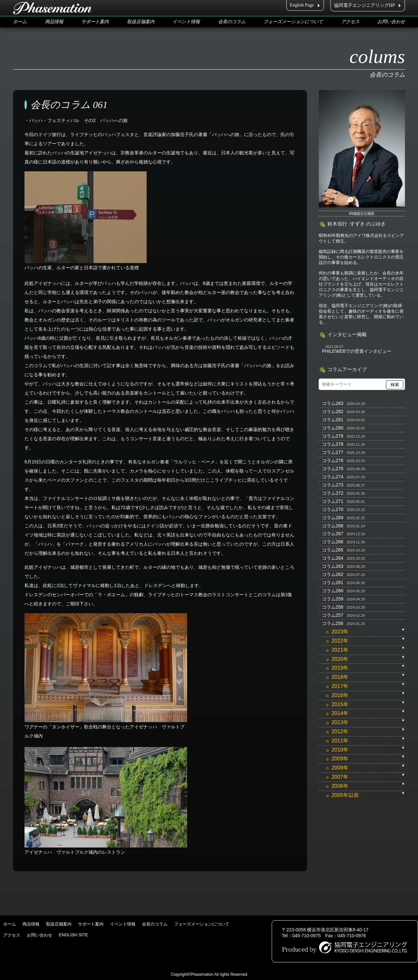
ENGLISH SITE (73, 935)
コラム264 (333, 558)
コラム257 (333, 615)
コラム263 (333, 566)
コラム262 (333, 574)
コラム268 (333, 526)
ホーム (20, 22)
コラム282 (333, 412)
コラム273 (333, 485)
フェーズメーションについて (293, 22)
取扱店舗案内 (141, 22)
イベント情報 (186, 22)
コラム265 (333, 550)
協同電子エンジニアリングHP (364, 5)
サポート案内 (95, 22)
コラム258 (333, 607)
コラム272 (333, 493)
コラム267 (333, 534)
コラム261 (333, 583)
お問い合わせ (391, 22)
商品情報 (54, 22)
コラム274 (333, 477)
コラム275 (333, 469)
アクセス (350, 22)
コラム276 (333, 460)
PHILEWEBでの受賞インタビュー (357, 351)
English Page (302, 5)
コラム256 (333, 623)
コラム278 (333, 444)
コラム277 (333, 452)
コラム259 (333, 599)
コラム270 (333, 509)
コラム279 (333, 436)
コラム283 (333, 403)
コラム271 (333, 501)
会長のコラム (232, 22)
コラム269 (333, 518)
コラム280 (333, 428)
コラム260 (333, 591)
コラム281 (333, 420)
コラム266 (333, 542)
